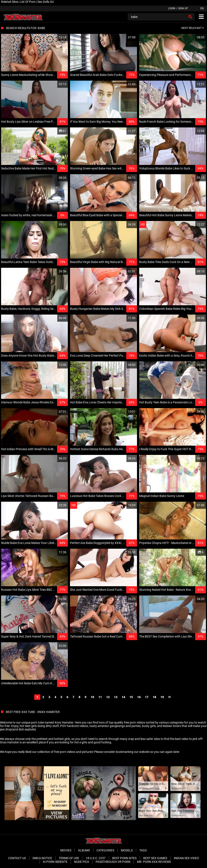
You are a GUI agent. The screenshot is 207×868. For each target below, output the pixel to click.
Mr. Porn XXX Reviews (154, 862)
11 (100, 697)
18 (154, 697)
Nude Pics (82, 862)
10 (92, 697)
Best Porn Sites (124, 858)
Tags (143, 850)
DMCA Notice (42, 858)
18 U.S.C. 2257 (96, 858)
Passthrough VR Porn (113, 862)
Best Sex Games (155, 858)
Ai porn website (55, 862)
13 (116, 697)
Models (127, 850)
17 (147, 697)
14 (123, 697)
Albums (84, 850)
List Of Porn (28, 2)
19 (162, 697)
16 (139, 697)
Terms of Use (69, 858)
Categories (105, 850)
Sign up (183, 8)
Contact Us (17, 858)
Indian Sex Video (186, 858)
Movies (66, 850)
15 (131, 697)
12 (108, 697)
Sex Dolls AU (46, 2)
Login (172, 8)
